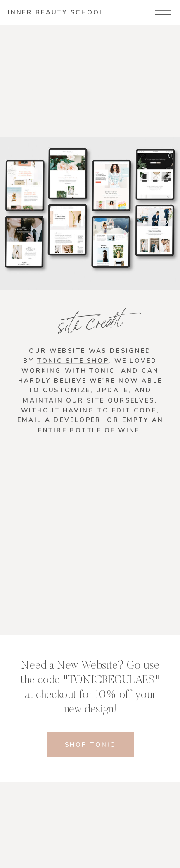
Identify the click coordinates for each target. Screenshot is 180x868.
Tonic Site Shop (73, 360)
